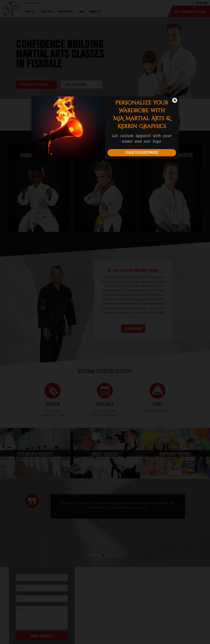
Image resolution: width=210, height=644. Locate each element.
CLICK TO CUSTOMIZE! (142, 153)
